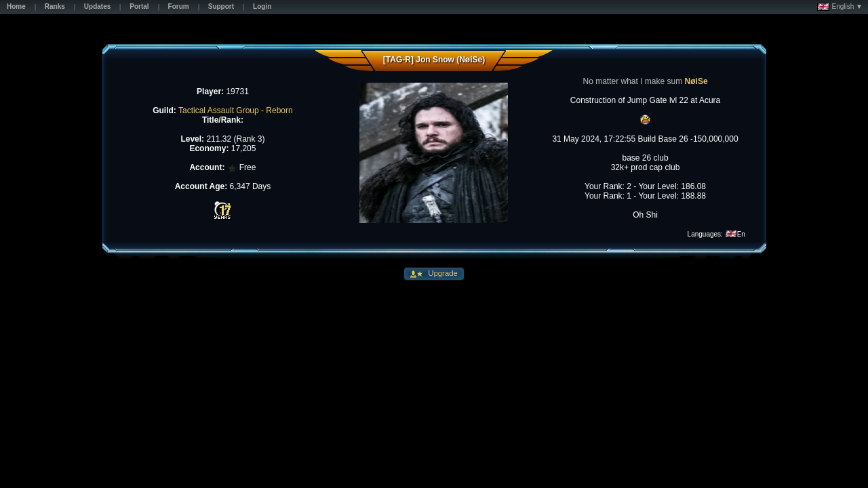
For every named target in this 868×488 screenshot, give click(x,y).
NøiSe (696, 81)
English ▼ (840, 7)
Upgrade (442, 273)
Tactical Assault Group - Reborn (236, 110)
